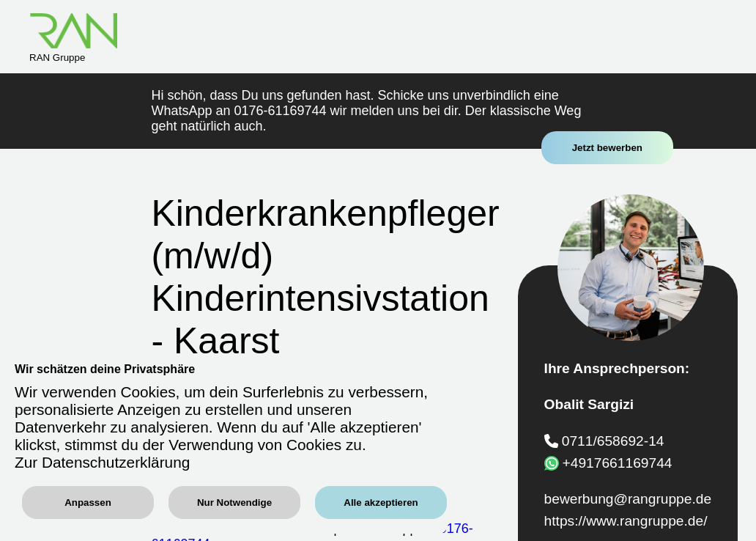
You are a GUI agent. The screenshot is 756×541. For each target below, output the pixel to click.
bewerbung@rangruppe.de (628, 499)
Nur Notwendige (234, 503)
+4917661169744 (618, 462)
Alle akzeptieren (381, 503)
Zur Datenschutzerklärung (102, 462)
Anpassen (88, 503)
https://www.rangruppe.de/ (626, 521)
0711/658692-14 (613, 441)
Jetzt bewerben (607, 148)
